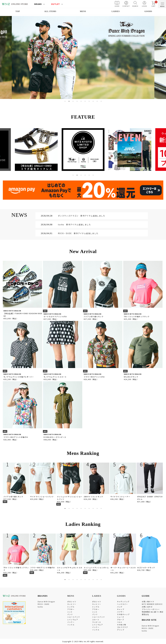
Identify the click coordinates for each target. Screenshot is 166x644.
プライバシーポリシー (151, 609)
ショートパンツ (74, 617)
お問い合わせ (147, 607)
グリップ (121, 630)
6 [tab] (85, 101)
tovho (40, 607)
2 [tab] (69, 101)
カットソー (72, 604)
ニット (70, 612)
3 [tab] (73, 101)
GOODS (148, 11)
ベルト (120, 622)
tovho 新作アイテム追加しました (74, 224)
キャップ (121, 609)
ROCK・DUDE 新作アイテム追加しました (78, 233)
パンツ (70, 614)
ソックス (71, 625)
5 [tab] (81, 101)
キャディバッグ (123, 602)
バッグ (120, 607)
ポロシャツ (72, 602)
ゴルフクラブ (122, 627)
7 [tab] (89, 101)
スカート (96, 620)
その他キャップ (123, 614)
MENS (83, 11)
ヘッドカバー (122, 604)
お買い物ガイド (148, 602)
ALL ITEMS (50, 11)
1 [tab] (65, 101)
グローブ (121, 620)
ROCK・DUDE (44, 604)
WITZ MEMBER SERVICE (152, 604)
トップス (71, 607)
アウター (71, 609)
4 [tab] (77, 101)
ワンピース (97, 622)
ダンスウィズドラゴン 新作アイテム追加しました (82, 216)
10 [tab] (101, 101)
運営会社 (145, 614)
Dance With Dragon (46, 602)
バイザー (121, 612)
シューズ (121, 617)
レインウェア (73, 620)
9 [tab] (97, 101)
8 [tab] (93, 101)
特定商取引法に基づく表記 (153, 612)
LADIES (116, 11)
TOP (18, 11)
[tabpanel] (83, 57)
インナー (71, 622)
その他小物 (122, 625)
